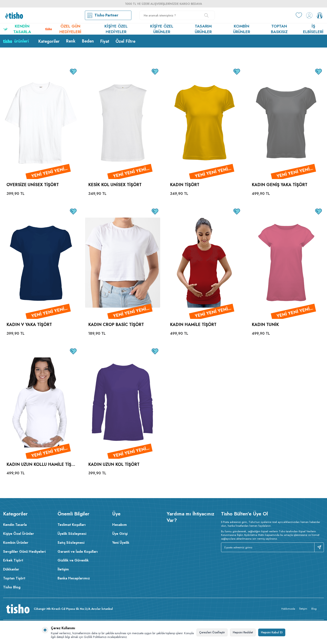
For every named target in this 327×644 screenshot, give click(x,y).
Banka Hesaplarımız (74, 578)
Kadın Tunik (265, 325)
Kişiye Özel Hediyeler (116, 29)
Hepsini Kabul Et (272, 632)
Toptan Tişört (14, 578)
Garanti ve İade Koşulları (78, 551)
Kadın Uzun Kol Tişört (114, 465)
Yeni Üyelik (121, 543)
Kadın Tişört (185, 185)
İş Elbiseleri (313, 29)
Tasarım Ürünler (203, 29)
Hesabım (119, 525)
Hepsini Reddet (243, 632)
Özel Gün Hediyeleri (63, 29)
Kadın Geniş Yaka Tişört (280, 185)
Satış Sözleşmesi (71, 543)
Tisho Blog (12, 587)
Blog (314, 609)
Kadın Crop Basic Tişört (116, 325)
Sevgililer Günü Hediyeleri (24, 551)
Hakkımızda (288, 609)
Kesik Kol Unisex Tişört (115, 185)
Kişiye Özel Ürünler (162, 29)
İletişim (63, 569)
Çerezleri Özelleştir (212, 632)
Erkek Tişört (13, 560)
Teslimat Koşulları (72, 525)
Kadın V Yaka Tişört (29, 325)
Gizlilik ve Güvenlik (73, 560)
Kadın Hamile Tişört (193, 325)
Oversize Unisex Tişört (33, 185)
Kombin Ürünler (242, 29)
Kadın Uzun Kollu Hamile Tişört (41, 465)
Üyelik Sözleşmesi (72, 534)
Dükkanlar (11, 569)
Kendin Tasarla (17, 29)
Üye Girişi (120, 534)
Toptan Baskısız (279, 29)
